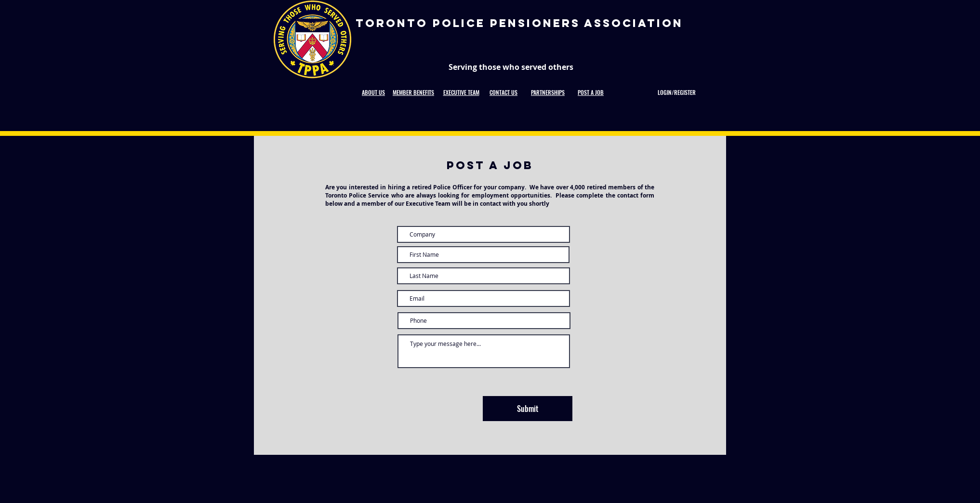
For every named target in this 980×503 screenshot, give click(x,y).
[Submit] (528, 409)
